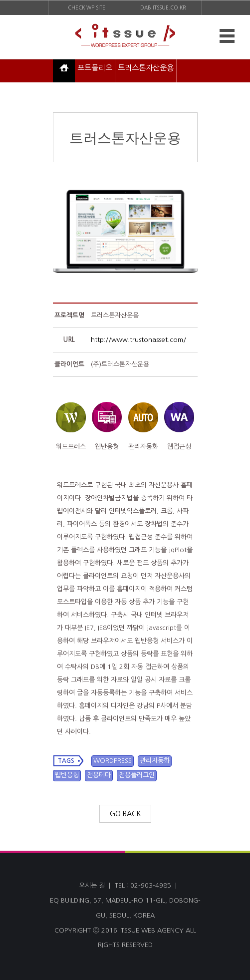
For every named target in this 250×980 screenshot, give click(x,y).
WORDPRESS (113, 761)
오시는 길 (92, 885)
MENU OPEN (225, 36)
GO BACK (125, 814)
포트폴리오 (95, 68)
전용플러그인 (137, 775)
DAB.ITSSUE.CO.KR (163, 7)
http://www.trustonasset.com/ (138, 340)
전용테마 (99, 775)
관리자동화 (155, 761)
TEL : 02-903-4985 (143, 885)
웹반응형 (67, 775)
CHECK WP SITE (87, 7)
